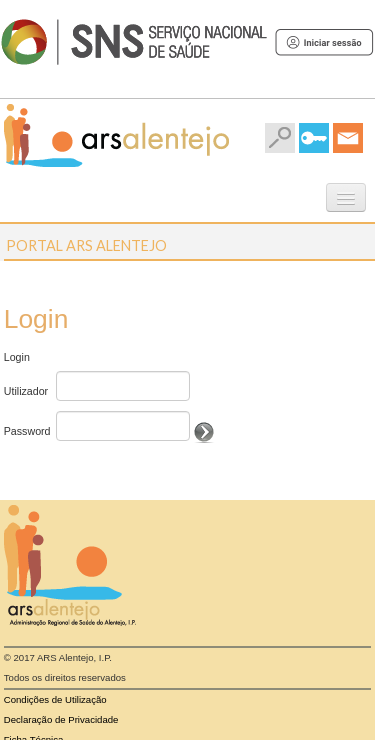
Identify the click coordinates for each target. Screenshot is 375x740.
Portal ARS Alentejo (86, 245)
